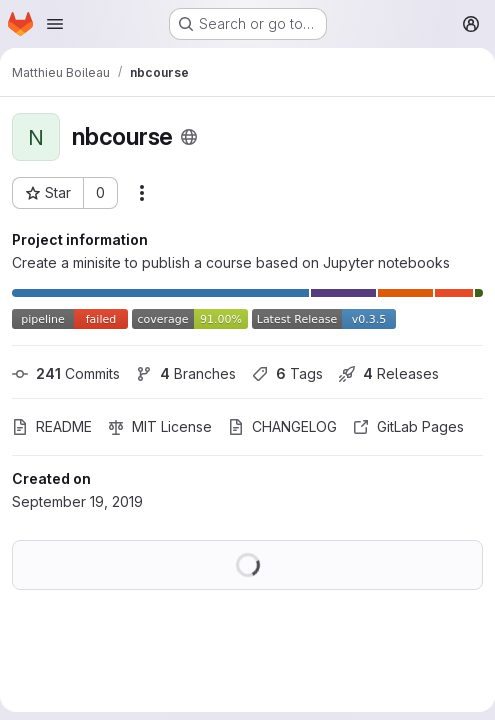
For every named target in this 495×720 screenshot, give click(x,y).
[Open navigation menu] (55, 24)
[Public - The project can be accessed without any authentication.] (189, 137)
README (52, 426)
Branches (186, 373)
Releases (389, 373)
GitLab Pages (408, 426)
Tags (287, 373)
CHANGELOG (282, 426)
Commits (66, 373)
